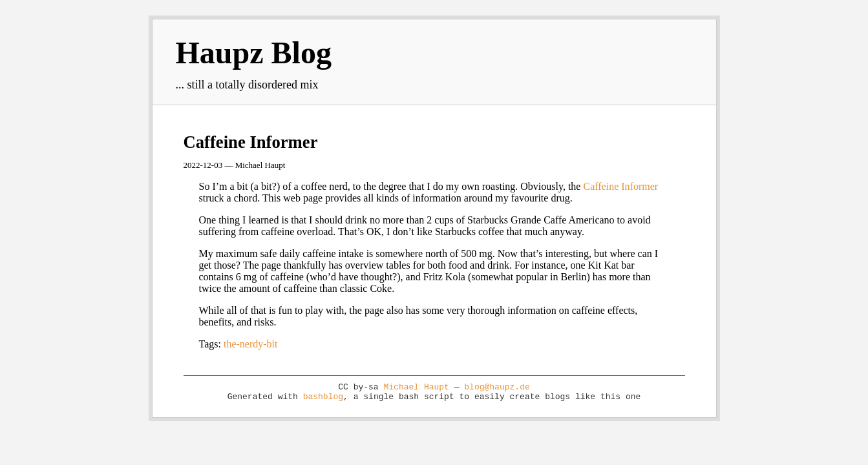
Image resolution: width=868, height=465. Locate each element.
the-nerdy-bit (251, 344)
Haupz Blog (254, 53)
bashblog (323, 397)
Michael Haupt (416, 387)
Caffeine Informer (251, 142)
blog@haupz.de (497, 387)
